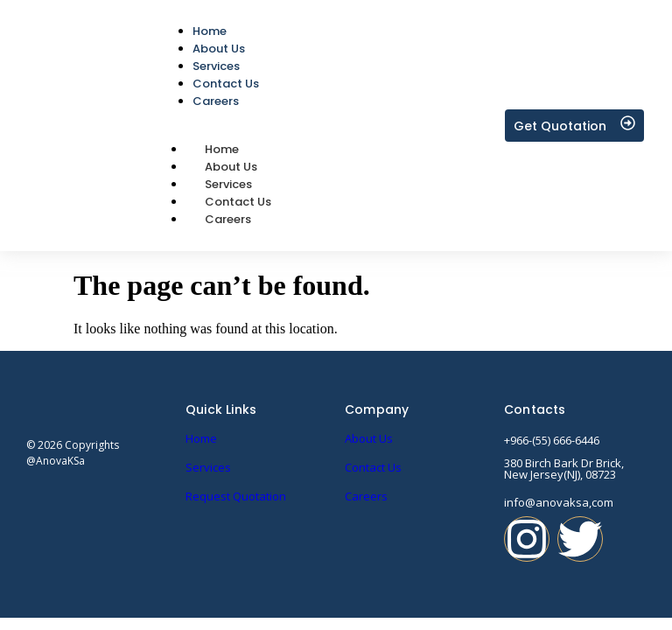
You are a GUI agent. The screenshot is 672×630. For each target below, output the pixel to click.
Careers (228, 219)
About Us (369, 438)
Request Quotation (236, 496)
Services (208, 467)
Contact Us (373, 467)
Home (201, 438)
